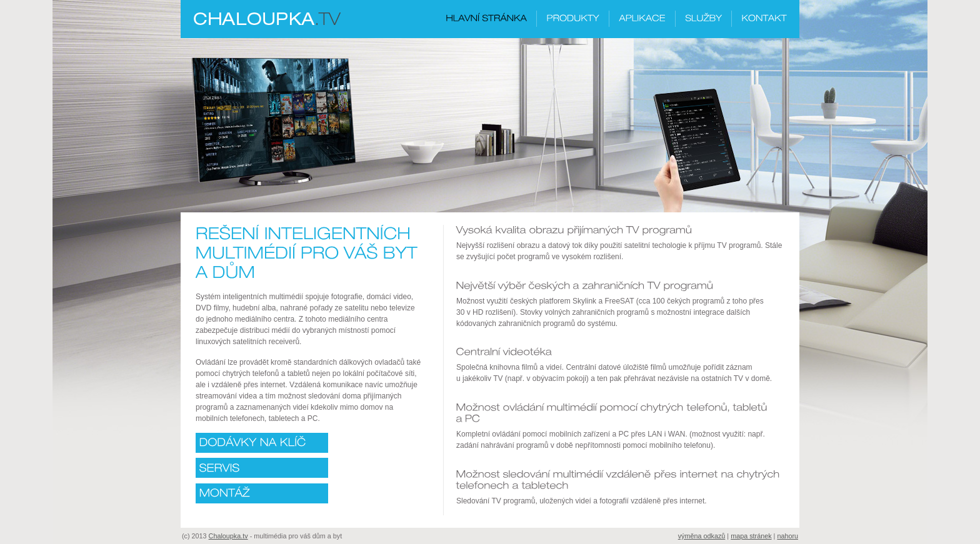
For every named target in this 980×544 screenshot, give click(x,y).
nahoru (787, 536)
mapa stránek (751, 536)
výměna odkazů (702, 536)
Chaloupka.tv (228, 536)
